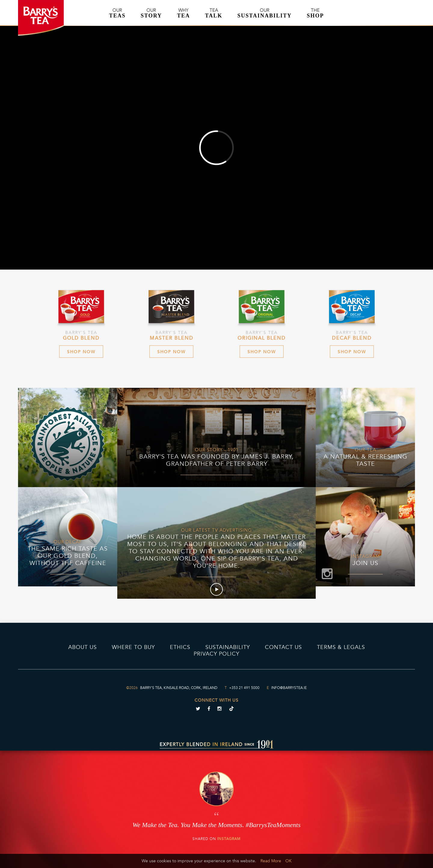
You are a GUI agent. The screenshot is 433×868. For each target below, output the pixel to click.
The (315, 13)
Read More (271, 861)
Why (184, 13)
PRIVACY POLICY (216, 654)
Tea (214, 13)
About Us (83, 647)
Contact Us (283, 647)
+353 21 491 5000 (244, 688)
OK (289, 861)
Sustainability (228, 647)
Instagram (229, 839)
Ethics (180, 647)
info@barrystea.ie (289, 688)
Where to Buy (133, 647)
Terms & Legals (341, 647)
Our (117, 13)
